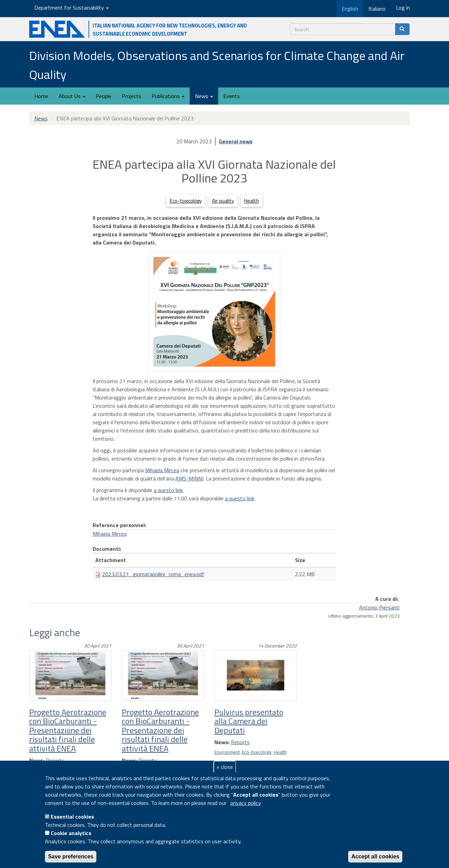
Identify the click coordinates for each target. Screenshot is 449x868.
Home (41, 96)
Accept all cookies (375, 857)
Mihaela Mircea (162, 470)
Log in (403, 8)
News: (222, 742)
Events (232, 96)
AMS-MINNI (189, 478)
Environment (227, 752)
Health (252, 201)
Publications (168, 96)
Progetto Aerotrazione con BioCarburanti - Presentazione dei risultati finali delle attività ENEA (68, 730)
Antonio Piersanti (379, 607)
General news (236, 141)
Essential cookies (72, 817)
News (204, 96)
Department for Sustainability (72, 8)
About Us (72, 96)
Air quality (223, 201)
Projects (132, 96)
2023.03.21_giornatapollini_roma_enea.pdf (153, 574)
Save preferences (71, 857)
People (104, 96)
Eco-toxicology (186, 201)
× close (225, 767)
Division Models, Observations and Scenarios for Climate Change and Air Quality (217, 65)
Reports (240, 742)
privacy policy (246, 803)
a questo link (168, 490)
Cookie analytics (71, 833)
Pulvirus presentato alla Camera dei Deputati (249, 721)
